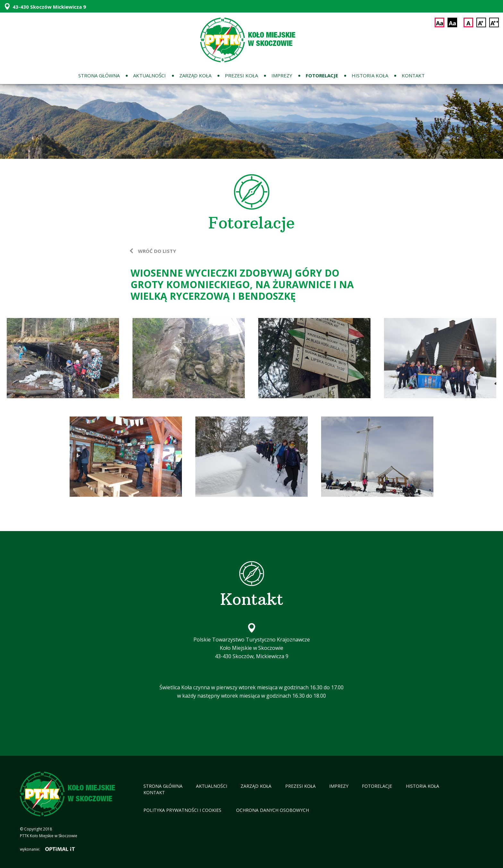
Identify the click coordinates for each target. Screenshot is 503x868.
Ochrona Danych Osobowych (273, 810)
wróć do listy (157, 251)
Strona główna (99, 75)
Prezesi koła (241, 75)
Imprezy (282, 75)
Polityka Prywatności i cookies (183, 810)
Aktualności (149, 75)
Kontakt (413, 75)
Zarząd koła (195, 75)
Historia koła (370, 75)
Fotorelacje (322, 75)
